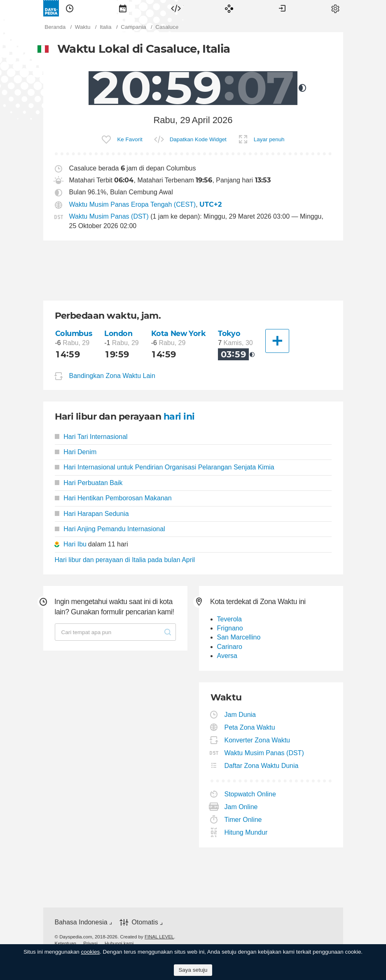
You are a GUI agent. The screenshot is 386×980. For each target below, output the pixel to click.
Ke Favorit (130, 139)
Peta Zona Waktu (250, 727)
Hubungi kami (119, 943)
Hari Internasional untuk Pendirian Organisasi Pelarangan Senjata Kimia (165, 467)
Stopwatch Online (250, 794)
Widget (176, 8)
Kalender (123, 8)
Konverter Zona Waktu (257, 740)
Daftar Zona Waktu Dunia (262, 766)
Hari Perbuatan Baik (89, 483)
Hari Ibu (75, 544)
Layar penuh (269, 139)
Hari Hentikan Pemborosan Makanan (113, 498)
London (118, 333)
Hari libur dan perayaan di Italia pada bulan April (125, 560)
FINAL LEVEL (159, 937)
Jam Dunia (240, 715)
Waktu (70, 8)
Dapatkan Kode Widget (198, 139)
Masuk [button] (282, 8)
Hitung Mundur (246, 832)
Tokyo (229, 333)
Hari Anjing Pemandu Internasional (110, 529)
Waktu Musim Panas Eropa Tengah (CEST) (133, 204)
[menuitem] (70, 8)
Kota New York (179, 333)
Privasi (90, 943)
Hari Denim (76, 452)
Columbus (74, 333)
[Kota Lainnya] (277, 341)
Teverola (229, 619)
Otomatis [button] (145, 922)
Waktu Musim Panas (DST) (109, 216)
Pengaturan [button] (335, 8)
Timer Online (243, 820)
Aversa (227, 656)
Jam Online (241, 807)
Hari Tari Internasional (91, 437)
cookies (91, 952)
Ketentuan (66, 943)
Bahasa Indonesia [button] (81, 922)
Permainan (229, 8)
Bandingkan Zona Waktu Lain (112, 376)
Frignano (230, 628)
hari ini (179, 416)
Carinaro (230, 647)
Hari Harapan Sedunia (92, 514)
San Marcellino (239, 637)
